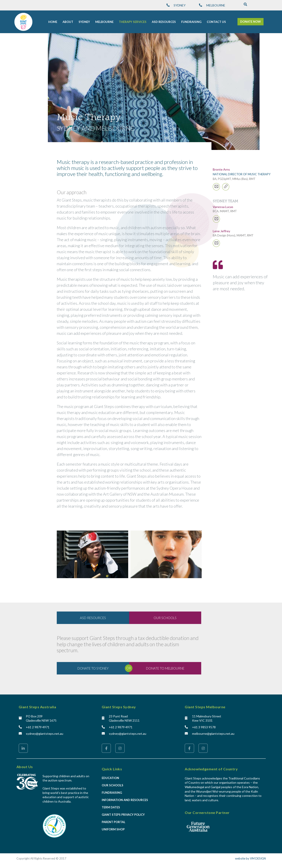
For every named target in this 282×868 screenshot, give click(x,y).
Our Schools (113, 786)
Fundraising (112, 793)
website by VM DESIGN (250, 859)
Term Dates (111, 808)
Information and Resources (125, 801)
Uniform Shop (113, 830)
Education (110, 779)
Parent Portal (114, 823)
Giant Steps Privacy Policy (123, 815)
